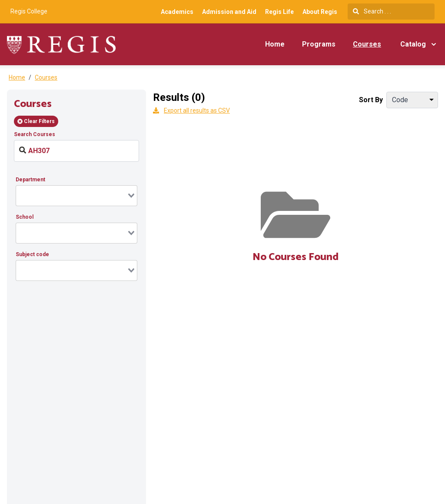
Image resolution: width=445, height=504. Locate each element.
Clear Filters (36, 121)
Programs (319, 44)
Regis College (29, 11)
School (25, 217)
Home (275, 44)
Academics (177, 12)
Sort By (371, 100)
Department (30, 180)
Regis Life (279, 12)
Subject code (32, 254)
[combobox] (76, 196)
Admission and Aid (229, 12)
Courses (367, 44)
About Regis (320, 12)
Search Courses (35, 134)
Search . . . (372, 11)
